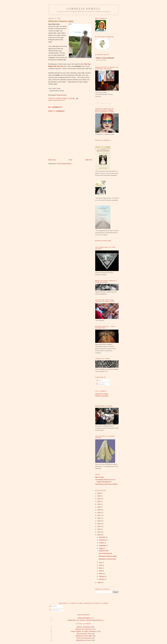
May (101, 568)
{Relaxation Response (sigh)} (61, 21)
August (101, 548)
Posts (99, 380)
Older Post (89, 160)
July (100, 562)
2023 (99, 499)
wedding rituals (84, 640)
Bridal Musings (84, 627)
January (102, 579)
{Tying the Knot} (104, 551)
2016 (99, 518)
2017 (99, 515)
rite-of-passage (84, 638)
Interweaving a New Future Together (106, 484)
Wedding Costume (84, 636)
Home (71, 160)
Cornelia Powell (84, 9)
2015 (99, 521)
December (102, 537)
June (101, 565)
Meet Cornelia (100, 477)
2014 (99, 524)
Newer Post (52, 160)
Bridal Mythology (84, 629)
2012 (99, 529)
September (103, 546)
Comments (101, 384)
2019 (99, 510)
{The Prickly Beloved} (105, 553)
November (102, 540)
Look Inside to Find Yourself (84, 631)
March (101, 574)
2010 (99, 535)
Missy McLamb (61, 95)
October (102, 543)
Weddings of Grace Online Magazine (84, 620)
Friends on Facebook (102, 396)
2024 (99, 496)
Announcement (84, 618)
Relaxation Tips (59, 100)
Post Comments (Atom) (64, 164)
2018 (99, 513)
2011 (99, 532)
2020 (99, 507)
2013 (99, 526)
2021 (99, 504)
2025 (99, 493)
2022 (99, 501)
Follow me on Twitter (102, 394)
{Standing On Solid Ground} (107, 559)
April (101, 571)
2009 (99, 583)
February (102, 576)
